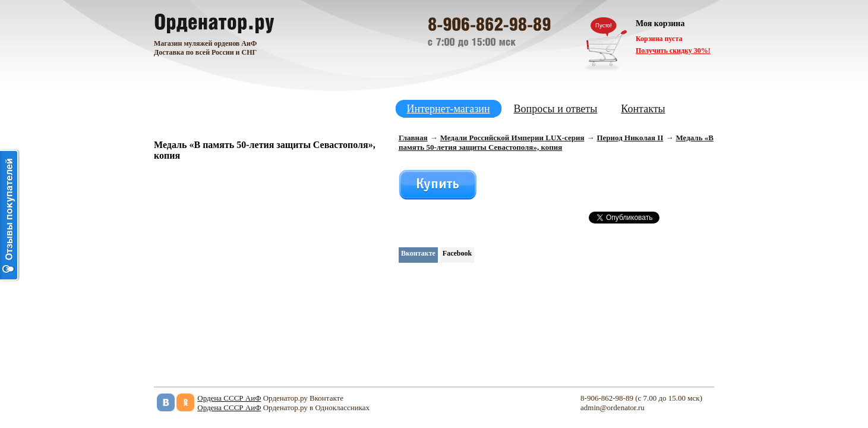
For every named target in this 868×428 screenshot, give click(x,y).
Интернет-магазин (449, 109)
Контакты (643, 109)
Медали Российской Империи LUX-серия (512, 138)
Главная (413, 138)
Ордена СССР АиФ (229, 398)
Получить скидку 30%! (673, 51)
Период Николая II (630, 138)
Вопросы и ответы (556, 109)
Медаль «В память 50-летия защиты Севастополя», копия (556, 142)
